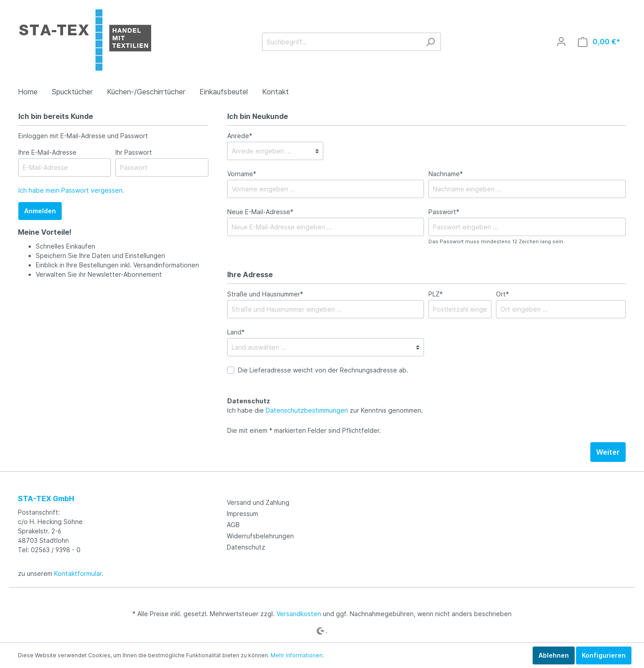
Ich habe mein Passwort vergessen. (71, 190)
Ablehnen (554, 655)
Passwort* (444, 212)
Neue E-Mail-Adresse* (260, 212)
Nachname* (446, 174)
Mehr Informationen (297, 655)
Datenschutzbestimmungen (307, 410)
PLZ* (436, 294)
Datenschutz (246, 547)
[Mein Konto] (561, 42)
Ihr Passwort (134, 152)
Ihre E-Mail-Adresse (47, 152)
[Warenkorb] (599, 42)
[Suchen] (430, 42)
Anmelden (40, 211)
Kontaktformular (78, 573)
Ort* (502, 294)
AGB (233, 525)
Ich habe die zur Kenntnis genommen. (325, 406)
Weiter (608, 452)
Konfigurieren (604, 655)
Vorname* (242, 174)
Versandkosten (299, 614)
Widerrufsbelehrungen (260, 536)
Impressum (242, 514)
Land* (236, 332)
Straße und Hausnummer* (265, 294)
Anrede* (240, 136)
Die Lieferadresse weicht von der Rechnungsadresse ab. (323, 370)
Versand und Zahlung (258, 502)
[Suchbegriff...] (341, 42)
